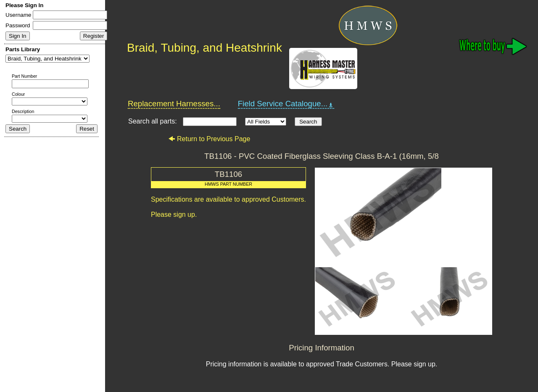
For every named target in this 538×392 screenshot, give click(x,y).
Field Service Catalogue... (286, 104)
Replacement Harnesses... (174, 104)
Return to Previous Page (209, 139)
